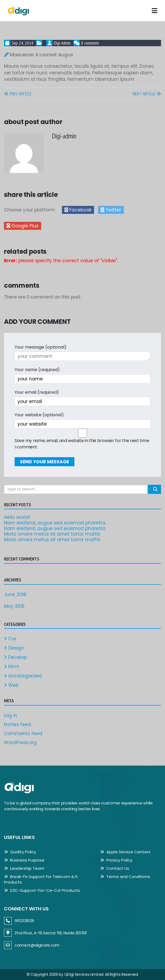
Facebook (78, 210)
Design (14, 648)
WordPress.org (20, 743)
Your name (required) (37, 370)
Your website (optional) (39, 415)
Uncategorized (23, 676)
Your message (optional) (41, 347)
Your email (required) (37, 392)
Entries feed (18, 724)
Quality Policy (20, 852)
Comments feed (23, 733)
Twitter (111, 210)
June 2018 (15, 595)
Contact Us (115, 868)
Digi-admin (62, 43)
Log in (11, 715)
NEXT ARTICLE (147, 94)
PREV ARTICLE (18, 94)
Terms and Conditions (125, 877)
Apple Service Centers (125, 852)
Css (10, 639)
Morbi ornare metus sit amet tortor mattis (52, 534)
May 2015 (14, 606)
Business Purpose (24, 860)
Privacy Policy (116, 860)
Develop (15, 657)
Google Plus (23, 226)
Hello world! (17, 517)
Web (11, 685)
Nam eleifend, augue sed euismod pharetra (55, 523)
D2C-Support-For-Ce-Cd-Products (42, 890)
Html (11, 667)
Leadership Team (24, 868)
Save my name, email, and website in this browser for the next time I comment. (82, 444)
